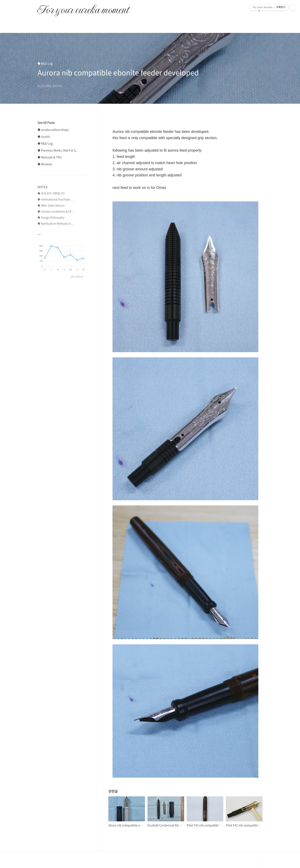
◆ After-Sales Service (51, 205)
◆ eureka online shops (53, 130)
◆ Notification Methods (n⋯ (56, 223)
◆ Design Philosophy (51, 217)
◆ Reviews (45, 164)
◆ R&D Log (45, 143)
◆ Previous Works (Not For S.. (57, 150)
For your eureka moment (83, 7)
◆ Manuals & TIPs (50, 157)
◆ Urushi (44, 136)
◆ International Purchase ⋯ (55, 199)
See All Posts (46, 122)
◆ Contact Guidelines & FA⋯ (56, 211)
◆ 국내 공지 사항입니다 (51, 193)
